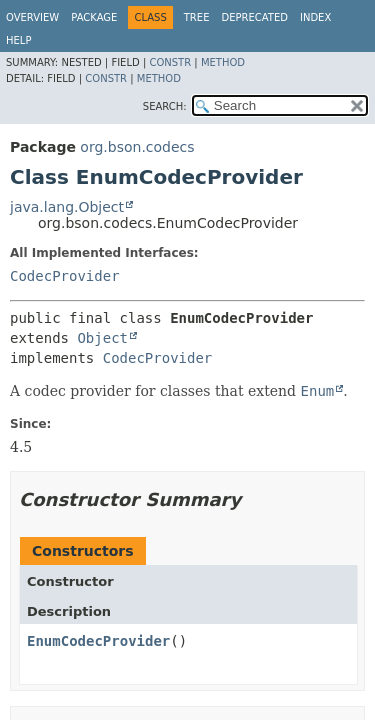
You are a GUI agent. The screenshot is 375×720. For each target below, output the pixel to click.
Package (94, 17)
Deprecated (254, 17)
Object (102, 338)
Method (223, 62)
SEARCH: (165, 106)
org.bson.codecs (137, 147)
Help (18, 40)
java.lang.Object (67, 207)
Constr (170, 62)
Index (315, 17)
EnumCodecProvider (98, 641)
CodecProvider (65, 276)
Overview (32, 17)
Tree (197, 17)
